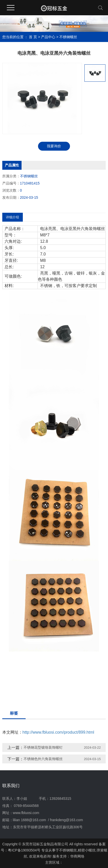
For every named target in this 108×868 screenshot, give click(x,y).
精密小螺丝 (87, 850)
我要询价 (54, 146)
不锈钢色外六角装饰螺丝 (43, 759)
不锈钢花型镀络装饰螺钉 (43, 747)
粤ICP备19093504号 (24, 850)
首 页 (33, 37)
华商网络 (77, 856)
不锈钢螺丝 (68, 37)
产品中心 (48, 37)
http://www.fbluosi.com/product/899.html (58, 732)
